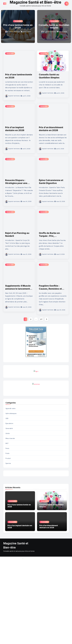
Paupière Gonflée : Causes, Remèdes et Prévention (50, 289)
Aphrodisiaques (11, 464)
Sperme (8, 514)
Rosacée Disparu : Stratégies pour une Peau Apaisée (16, 183)
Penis (7, 499)
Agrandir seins (11, 459)
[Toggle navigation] (5, 4)
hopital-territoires (13, 32)
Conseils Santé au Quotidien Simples (54, 26)
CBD (7, 469)
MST (7, 494)
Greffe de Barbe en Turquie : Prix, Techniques (49, 236)
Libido (8, 484)
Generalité (18, 21)
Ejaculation (9, 474)
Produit (8, 509)
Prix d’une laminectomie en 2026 (18, 26)
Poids (7, 504)
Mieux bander (10, 489)
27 (41, 322)
